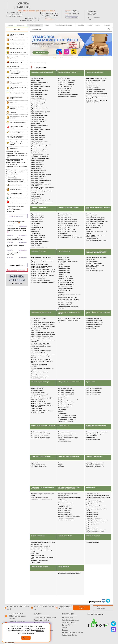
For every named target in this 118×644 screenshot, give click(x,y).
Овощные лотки (36, 233)
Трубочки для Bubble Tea (66, 288)
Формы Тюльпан (36, 168)
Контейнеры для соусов (38, 401)
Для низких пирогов (64, 92)
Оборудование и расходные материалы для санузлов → (42, 488)
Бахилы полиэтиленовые (66, 503)
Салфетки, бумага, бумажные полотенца (43, 542)
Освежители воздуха (12, 164)
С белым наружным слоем (66, 82)
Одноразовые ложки (64, 271)
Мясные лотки (35, 231)
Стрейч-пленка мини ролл (66, 402)
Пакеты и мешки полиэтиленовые (96, 257)
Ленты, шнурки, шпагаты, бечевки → (70, 456)
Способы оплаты (95, 614)
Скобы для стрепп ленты (66, 421)
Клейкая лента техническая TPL (40, 434)
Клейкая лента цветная (65, 436)
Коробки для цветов (64, 227)
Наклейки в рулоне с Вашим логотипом (70, 237)
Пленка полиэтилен (91, 437)
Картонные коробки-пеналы (39, 264)
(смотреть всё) (20, 216)
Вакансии (65, 630)
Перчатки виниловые (65, 510)
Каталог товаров (35, 25)
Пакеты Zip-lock (90, 269)
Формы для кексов (36, 162)
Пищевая (88, 233)
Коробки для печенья (37, 178)
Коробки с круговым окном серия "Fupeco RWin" (41, 185)
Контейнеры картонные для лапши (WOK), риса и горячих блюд (41, 267)
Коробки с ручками (37, 96)
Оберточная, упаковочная (93, 227)
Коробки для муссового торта (40, 90)
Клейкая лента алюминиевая (39, 436)
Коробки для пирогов (65, 88)
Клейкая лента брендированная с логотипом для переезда (41, 351)
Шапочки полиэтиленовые (66, 520)
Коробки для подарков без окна (68, 222)
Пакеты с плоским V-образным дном (97, 222)
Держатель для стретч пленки (95, 465)
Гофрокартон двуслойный (66, 390)
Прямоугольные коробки (38, 100)
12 (91, 58)
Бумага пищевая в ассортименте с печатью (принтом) (96, 236)
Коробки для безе (36, 133)
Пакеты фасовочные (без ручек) (95, 218)
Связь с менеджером (72, 17)
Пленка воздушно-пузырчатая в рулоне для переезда (43, 341)
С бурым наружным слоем (66, 84)
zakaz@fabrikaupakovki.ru (16, 15)
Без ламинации (35, 153)
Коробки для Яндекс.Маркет (94, 92)
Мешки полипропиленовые (94, 263)
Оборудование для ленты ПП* (67, 419)
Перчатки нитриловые (65, 514)
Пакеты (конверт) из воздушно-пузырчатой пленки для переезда (41, 344)
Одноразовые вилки (64, 269)
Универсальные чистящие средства (16, 162)
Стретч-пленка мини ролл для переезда (43, 332)
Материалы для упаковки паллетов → (70, 382)
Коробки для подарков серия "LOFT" (69, 225)
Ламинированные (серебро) (39, 149)
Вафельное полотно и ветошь (40, 561)
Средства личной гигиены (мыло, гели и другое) (17, 156)
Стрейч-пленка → (91, 382)
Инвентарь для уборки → (66, 536)
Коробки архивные (36, 214)
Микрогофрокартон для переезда (41, 328)
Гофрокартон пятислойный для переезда (43, 326)
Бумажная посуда (63, 257)
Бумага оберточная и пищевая (95, 225)
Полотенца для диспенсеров (39, 497)
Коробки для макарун (37, 118)
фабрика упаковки (22, 5)
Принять (26, 638)
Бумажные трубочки (64, 290)
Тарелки (61, 265)
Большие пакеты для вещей (39, 372)
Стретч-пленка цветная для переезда (42, 336)
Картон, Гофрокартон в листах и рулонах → (98, 313)
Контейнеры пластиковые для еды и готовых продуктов (42, 406)
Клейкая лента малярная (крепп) (41, 438)
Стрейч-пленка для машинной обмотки (70, 400)
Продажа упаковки (68, 618)
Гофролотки (34, 225)
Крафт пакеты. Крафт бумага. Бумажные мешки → (98, 208)
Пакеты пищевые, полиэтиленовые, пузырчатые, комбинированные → (96, 252)
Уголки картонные (64, 408)
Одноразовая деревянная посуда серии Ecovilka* (70, 295)
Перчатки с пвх (63, 501)
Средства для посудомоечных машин (16, 170)
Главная (10, 25)
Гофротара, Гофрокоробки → (40, 207)
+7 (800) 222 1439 (50, 16)
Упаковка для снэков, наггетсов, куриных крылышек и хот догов (43, 276)
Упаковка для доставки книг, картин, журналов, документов (97, 101)
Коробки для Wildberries (93, 86)
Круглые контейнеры (37, 390)
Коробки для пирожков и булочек (41, 180)
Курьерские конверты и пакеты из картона (68, 321)
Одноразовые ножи (64, 272)
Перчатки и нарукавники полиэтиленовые (66, 506)
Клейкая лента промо (65, 441)
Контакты (107, 25)
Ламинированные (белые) (39, 151)
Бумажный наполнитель (65, 214)
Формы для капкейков (37, 161)
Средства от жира (11, 176)
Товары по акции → (64, 567)
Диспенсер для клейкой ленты (67, 417)
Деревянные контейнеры (66, 303)
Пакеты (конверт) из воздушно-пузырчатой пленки (95, 434)
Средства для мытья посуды (14, 160)
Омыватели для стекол (92, 542)
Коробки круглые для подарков (67, 224)
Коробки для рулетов (37, 143)
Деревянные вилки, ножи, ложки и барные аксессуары (69, 300)
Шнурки (61, 465)
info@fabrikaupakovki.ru (15, 16)
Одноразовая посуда (40, 623)
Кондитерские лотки (37, 227)
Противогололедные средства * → (41, 567)
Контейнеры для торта (38, 388)
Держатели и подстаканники (67, 282)
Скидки (47, 25)
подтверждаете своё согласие (35, 629)
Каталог (17, 29)
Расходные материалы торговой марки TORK (42, 494)
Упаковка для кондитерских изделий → (43, 72)
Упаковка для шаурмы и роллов (40, 281)
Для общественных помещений (40, 546)
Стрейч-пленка (35, 330)
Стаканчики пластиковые (66, 278)
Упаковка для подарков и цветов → (69, 207)
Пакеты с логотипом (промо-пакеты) (97, 241)
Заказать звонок (49, 19)
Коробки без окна (36, 88)
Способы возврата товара (70, 620)
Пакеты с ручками (91, 216)
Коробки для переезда (37, 218)
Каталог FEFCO (67, 625)
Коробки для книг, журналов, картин (69, 318)
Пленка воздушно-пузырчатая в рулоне (97, 432)
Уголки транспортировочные (94, 322)
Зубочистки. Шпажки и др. (66, 284)
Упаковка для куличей (37, 194)
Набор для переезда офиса (39, 378)
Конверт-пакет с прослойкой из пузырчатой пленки (95, 266)
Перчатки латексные (64, 512)
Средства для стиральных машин (15, 172)
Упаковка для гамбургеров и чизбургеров (43, 271)
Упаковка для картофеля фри (39, 273)
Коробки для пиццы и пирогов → (68, 72)
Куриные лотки (35, 229)
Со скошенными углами (65, 86)
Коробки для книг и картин (39, 365)
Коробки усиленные (37, 222)
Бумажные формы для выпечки (40, 159)
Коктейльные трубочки (65, 286)
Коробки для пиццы (64, 78)
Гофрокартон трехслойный (94, 318)
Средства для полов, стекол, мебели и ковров (16, 167)
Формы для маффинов (38, 164)
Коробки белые (35, 196)
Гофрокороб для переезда (38, 318)
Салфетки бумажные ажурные (40, 155)
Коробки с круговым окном (39, 94)
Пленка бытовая (36, 553)
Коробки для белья (64, 216)
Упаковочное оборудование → (95, 456)
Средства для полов (92, 516)
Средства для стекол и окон (94, 518)
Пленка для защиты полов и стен (41, 347)
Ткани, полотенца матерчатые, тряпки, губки (42, 558)
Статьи (98, 25)
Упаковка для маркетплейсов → (95, 72)
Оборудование (63, 414)
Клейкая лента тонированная (67, 434)
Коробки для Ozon (91, 84)
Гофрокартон (35, 320)
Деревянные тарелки (64, 305)
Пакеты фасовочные (92, 261)
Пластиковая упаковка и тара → (41, 382)
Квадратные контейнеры (38, 392)
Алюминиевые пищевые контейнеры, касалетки (42, 258)
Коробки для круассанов (38, 176)
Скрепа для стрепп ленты (38, 465)
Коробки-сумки (35, 245)
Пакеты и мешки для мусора (39, 548)
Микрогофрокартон (91, 328)
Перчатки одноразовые (65, 508)
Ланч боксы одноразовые (38, 396)
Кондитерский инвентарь (38, 170)
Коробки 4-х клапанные (38, 235)
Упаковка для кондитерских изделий (69, 573)
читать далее (23, 226)
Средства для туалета (12, 174)
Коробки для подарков (65, 218)
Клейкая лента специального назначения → (43, 426)
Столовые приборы (64, 267)
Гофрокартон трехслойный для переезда (43, 324)
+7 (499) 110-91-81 (65, 608)
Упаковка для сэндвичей (38, 279)
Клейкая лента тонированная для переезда (41, 357)
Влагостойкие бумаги (92, 239)
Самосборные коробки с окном (40, 247)
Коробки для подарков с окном (67, 220)
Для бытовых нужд (37, 544)
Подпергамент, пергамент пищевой (96, 231)
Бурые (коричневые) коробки (40, 82)
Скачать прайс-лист (17, 265)
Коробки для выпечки (37, 172)
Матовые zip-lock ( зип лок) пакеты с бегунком (97, 98)
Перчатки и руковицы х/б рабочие (68, 494)
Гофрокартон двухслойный (94, 324)
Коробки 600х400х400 (92, 88)
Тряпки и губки (35, 563)
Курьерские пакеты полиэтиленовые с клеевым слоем (97, 94)
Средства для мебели (92, 514)
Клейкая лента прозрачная (66, 432)
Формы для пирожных (38, 166)
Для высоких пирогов (65, 90)
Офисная (88, 229)
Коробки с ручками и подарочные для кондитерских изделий (42, 203)
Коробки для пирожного (38, 121)
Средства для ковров (92, 512)
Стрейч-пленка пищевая (93, 394)
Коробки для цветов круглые (67, 229)
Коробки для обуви (37, 220)
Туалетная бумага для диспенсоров (41, 499)
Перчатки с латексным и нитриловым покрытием (69, 498)
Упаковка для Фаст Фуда (41, 620)
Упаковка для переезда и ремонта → (42, 312)
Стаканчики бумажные (65, 276)
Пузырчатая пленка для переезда (41, 338)
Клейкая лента (35, 349)
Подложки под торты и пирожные (41, 145)
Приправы (61, 292)
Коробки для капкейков (38, 104)
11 (87, 58)
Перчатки (34, 367)
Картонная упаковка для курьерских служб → (69, 313)
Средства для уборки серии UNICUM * (17, 153)
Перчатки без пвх (63, 496)
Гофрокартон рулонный (93, 326)
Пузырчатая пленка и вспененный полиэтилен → (96, 426)
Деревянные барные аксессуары (68, 297)
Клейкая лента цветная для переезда (42, 359)
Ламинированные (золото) (39, 147)
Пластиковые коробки (37, 98)
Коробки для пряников (38, 182)
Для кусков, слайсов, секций (67, 80)
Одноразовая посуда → (65, 251)
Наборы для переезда (37, 374)
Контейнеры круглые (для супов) (41, 403)
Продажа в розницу (32, 18)
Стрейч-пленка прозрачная (66, 404)
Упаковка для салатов (37, 412)
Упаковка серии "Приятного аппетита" (42, 283)
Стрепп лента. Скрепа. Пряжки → (41, 456)
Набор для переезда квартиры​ (40, 376)
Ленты (60, 463)
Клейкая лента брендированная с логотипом (68, 438)
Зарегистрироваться (93, 13)
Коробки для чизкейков (38, 137)
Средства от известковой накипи (15, 180)
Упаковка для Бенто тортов (39, 102)
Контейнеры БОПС (37, 409)
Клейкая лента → (64, 425)
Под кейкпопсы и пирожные (39, 157)
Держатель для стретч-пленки (67, 415)
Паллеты (61, 412)
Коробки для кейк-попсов (38, 119)
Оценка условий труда (69, 635)
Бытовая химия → (91, 487)
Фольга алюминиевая (37, 555)
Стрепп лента (62, 410)
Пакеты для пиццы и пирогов (67, 96)
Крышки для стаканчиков (66, 280)
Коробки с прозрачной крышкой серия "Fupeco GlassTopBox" (42, 188)
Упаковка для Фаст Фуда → (39, 251)
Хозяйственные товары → (39, 536)
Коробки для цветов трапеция (67, 231)
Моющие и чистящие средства (14, 159)
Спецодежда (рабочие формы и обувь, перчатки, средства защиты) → (69, 488)
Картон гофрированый (65, 388)
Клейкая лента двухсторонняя (40, 432)
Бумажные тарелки (64, 259)
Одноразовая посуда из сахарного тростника (68, 307)
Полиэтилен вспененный (93, 439)
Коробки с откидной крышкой (40, 241)
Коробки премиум (36, 92)
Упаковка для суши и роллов (39, 394)
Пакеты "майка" (90, 259)
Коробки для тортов (37, 78)
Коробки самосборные (38, 216)
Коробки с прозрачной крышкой (40, 86)
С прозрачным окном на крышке (68, 94)
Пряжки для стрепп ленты (39, 467)
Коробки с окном (36, 84)
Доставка (81, 25)
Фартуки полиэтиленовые (66, 518)
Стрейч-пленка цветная (65, 406)
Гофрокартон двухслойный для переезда (43, 322)
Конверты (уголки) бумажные (95, 224)
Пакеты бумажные (91, 214)
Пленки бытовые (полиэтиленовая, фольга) (41, 551)
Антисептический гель (12, 151)
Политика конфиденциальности (72, 633)
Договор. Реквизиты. (69, 623)
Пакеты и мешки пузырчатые (94, 271)
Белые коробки (35, 80)
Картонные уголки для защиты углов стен (42, 362)
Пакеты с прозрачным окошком (95, 220)
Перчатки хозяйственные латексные (69, 516)
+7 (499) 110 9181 (50, 13)
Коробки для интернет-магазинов (96, 90)
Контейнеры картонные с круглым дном (43, 269)
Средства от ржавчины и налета (15, 182)
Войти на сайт (91, 14)
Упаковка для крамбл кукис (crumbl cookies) (41, 191)
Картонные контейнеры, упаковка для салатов (42, 261)
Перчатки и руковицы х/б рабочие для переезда (42, 369)
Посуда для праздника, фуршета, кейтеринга (68, 262)
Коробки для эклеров (37, 139)
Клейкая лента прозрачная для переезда (43, 354)
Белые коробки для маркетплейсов (96, 78)
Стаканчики (62, 274)
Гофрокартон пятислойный (94, 320)
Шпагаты (61, 467)
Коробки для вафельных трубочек (41, 174)
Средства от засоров (12, 178)
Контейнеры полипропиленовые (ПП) (42, 410)
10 (84, 58)
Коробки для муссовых (38, 135)
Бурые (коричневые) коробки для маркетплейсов (96, 81)
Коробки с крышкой (37, 239)
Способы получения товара (64, 25)
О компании (21, 25)
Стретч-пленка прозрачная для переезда (43, 334)
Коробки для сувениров (38, 237)
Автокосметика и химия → (94, 536)
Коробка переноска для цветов (67, 235)
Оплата (90, 25)
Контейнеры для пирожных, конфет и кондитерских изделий (42, 399)
